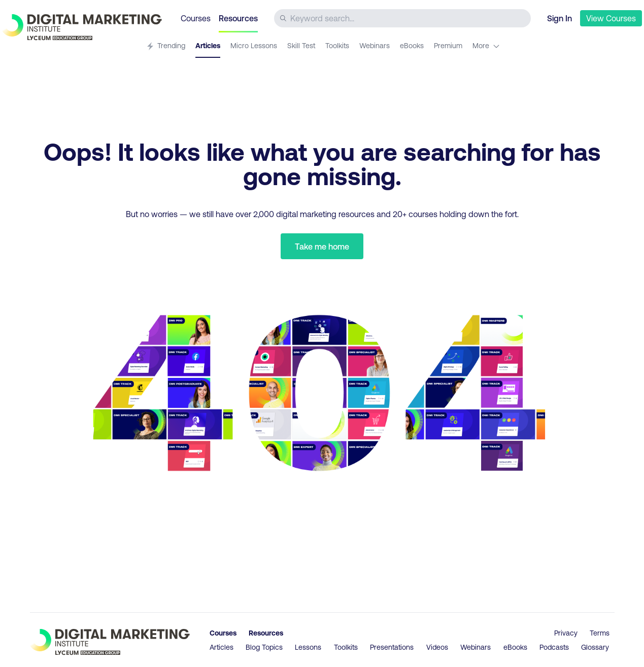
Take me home (322, 246)
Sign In (560, 18)
